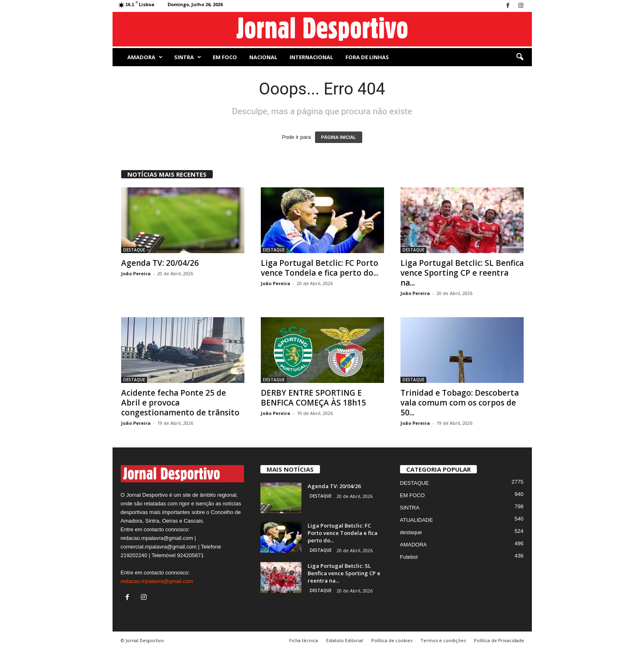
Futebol (409, 557)
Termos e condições (443, 640)
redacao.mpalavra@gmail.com (157, 581)
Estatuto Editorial (345, 640)
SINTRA (188, 57)
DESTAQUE (134, 250)
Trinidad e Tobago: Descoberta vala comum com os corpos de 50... (460, 403)
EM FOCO (225, 57)
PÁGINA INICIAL (339, 137)
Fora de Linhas (367, 57)
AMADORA (145, 57)
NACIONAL (263, 57)
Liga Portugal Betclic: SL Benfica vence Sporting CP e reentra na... (462, 273)
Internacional (311, 57)
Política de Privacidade (499, 640)
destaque (411, 532)
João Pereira (136, 273)
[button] (520, 57)
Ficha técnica (304, 640)
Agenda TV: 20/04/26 (160, 263)
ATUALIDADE (417, 520)
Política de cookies (392, 640)
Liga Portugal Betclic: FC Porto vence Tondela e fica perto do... (320, 268)
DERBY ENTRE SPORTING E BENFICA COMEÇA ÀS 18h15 (313, 398)
